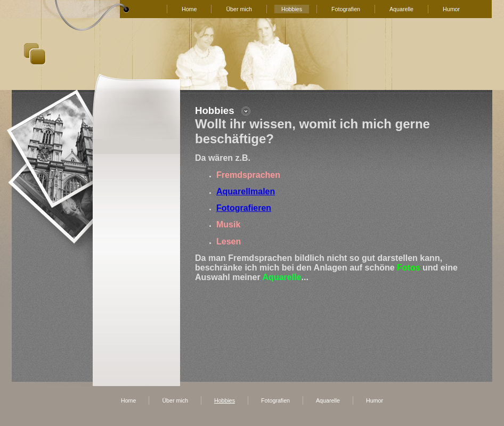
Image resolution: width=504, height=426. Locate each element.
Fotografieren (244, 208)
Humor (451, 9)
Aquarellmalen (246, 191)
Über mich (239, 9)
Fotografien (346, 9)
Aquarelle (401, 9)
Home (189, 9)
